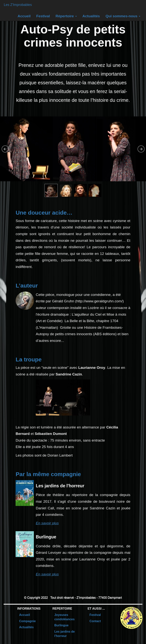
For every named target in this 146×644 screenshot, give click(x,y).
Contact (95, 621)
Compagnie (27, 621)
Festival (43, 16)
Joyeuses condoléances (65, 617)
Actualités (91, 16)
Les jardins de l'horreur (65, 634)
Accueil (24, 16)
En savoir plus (47, 523)
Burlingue (61, 625)
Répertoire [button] (66, 16)
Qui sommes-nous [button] (123, 16)
